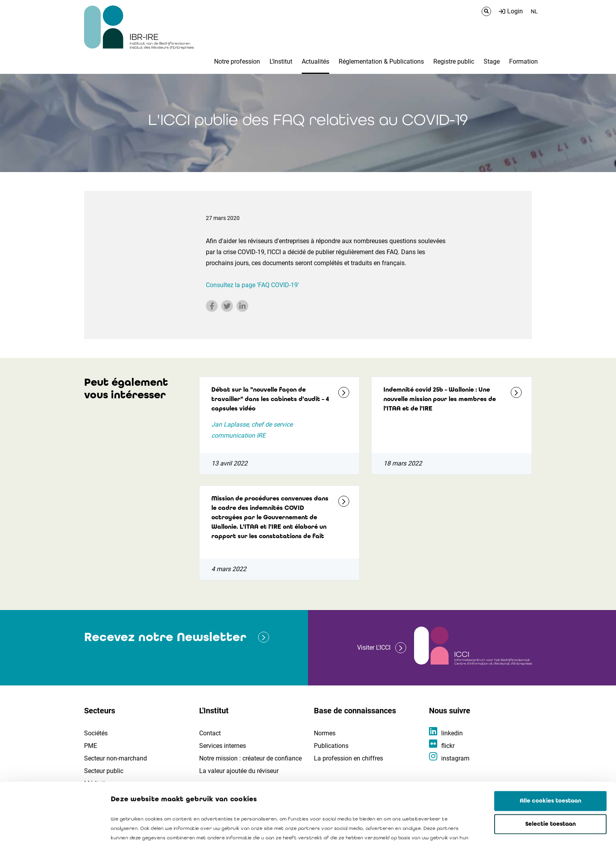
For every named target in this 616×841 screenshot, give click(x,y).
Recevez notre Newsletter (165, 637)
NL (534, 11)
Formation (523, 61)
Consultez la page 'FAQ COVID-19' (252, 285)
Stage (492, 61)
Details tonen (448, 826)
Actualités (315, 61)
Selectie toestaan (551, 767)
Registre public (454, 61)
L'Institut (281, 61)
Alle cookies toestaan (551, 744)
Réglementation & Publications (381, 61)
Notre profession (237, 61)
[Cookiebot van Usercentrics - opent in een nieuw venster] (51, 826)
